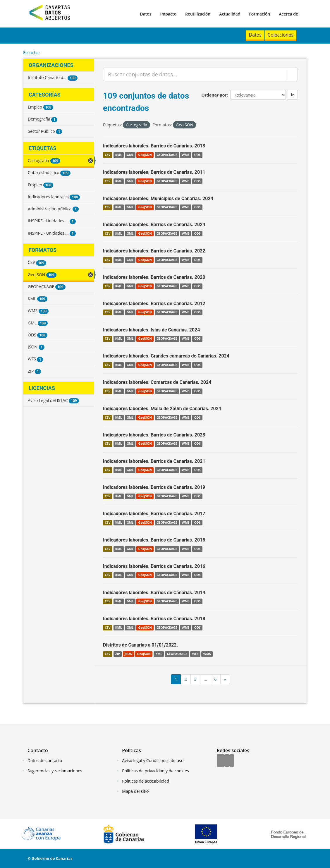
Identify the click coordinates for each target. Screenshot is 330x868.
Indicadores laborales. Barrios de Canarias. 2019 (154, 487)
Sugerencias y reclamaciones (55, 771)
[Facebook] (221, 761)
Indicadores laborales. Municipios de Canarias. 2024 (158, 198)
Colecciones (281, 35)
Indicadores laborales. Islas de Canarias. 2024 (151, 330)
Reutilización (198, 14)
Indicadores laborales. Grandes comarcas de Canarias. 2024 (166, 356)
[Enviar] (292, 74)
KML (119, 155)
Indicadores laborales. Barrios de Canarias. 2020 (154, 277)
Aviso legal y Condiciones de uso (153, 760)
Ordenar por (214, 95)
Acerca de (288, 14)
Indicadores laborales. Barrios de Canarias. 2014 (154, 593)
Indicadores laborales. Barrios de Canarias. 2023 (154, 435)
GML (130, 155)
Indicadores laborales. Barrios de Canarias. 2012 (154, 304)
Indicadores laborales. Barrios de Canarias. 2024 (154, 225)
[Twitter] (227, 761)
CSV (108, 155)
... (206, 679)
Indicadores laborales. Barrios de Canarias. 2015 (154, 540)
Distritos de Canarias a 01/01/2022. (140, 645)
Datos (146, 14)
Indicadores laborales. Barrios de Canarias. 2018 (154, 619)
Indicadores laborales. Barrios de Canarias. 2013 (154, 146)
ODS (197, 155)
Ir (292, 95)
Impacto (168, 14)
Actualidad (230, 14)
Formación (259, 14)
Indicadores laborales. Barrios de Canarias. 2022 (154, 251)
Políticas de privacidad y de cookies (155, 771)
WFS (195, 654)
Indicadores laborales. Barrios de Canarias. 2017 (154, 514)
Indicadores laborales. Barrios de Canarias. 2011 (154, 172)
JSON (128, 654)
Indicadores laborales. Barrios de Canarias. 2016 (154, 566)
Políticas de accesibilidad (146, 781)
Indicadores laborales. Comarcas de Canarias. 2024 (157, 382)
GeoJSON (145, 155)
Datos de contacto (45, 760)
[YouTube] (232, 761)
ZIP (118, 654)
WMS (186, 155)
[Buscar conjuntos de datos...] (195, 74)
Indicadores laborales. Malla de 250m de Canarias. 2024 (162, 409)
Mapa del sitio (135, 791)
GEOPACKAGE (167, 155)
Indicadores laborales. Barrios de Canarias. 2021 (154, 461)
